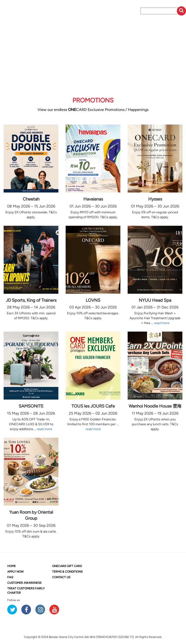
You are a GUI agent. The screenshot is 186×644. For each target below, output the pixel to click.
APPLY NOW (15, 572)
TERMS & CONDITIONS (67, 572)
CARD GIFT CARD (67, 566)
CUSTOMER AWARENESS (24, 583)
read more (162, 323)
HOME (12, 566)
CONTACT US (61, 577)
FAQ (10, 577)
